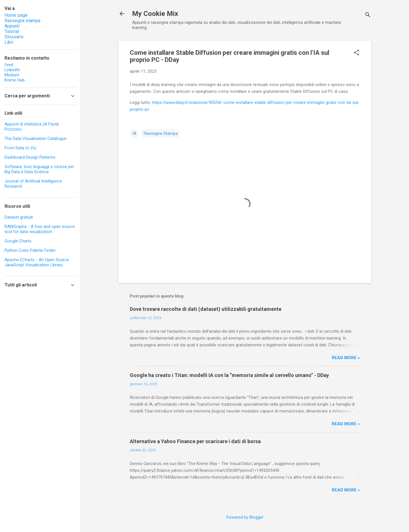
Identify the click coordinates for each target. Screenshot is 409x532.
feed (9, 65)
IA (134, 133)
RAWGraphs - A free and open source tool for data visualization (40, 229)
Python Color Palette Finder (30, 250)
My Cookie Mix (155, 14)
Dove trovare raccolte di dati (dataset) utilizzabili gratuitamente (206, 309)
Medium (12, 75)
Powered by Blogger (245, 517)
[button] (356, 53)
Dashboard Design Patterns (30, 157)
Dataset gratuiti (19, 217)
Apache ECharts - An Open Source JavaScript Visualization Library (37, 262)
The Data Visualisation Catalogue (36, 139)
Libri (9, 42)
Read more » (346, 358)
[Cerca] (368, 15)
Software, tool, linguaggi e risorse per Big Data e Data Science (39, 169)
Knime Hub (15, 80)
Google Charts (18, 241)
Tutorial (12, 31)
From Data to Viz (20, 148)
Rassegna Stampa (161, 133)
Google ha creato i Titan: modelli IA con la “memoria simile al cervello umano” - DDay (229, 375)
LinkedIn (12, 70)
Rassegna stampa (22, 21)
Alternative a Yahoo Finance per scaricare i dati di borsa (195, 441)
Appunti (12, 26)
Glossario (14, 37)
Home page (16, 15)
